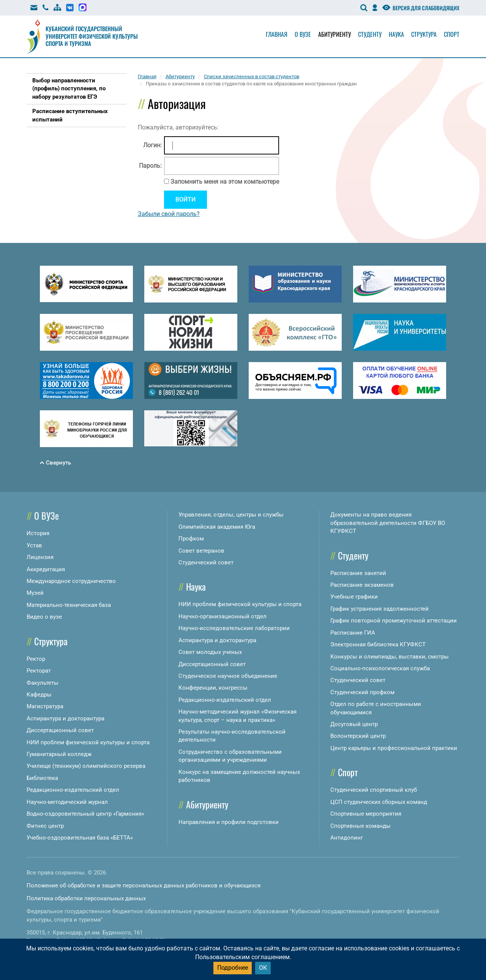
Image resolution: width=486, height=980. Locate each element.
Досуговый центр (354, 724)
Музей (35, 593)
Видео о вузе (44, 617)
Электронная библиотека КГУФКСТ (378, 644)
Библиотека (42, 778)
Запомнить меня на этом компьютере (224, 182)
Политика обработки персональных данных (86, 898)
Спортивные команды (361, 826)
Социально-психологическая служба (380, 668)
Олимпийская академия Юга (217, 527)
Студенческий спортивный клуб (374, 790)
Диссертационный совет (60, 730)
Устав (34, 545)
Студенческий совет (206, 562)
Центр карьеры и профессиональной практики (394, 748)
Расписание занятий (358, 573)
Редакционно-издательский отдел (73, 790)
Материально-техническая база (69, 605)
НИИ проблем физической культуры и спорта (88, 742)
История (38, 533)
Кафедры (39, 695)
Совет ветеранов (201, 551)
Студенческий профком (362, 692)
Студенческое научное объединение (228, 676)
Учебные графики (354, 597)
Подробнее (233, 968)
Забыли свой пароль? (169, 214)
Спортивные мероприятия (366, 814)
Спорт (452, 34)
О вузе (303, 34)
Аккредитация (46, 569)
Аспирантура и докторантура (65, 718)
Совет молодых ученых (210, 652)
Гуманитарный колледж (59, 754)
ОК (263, 968)
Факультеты (43, 683)
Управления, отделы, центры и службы (231, 515)
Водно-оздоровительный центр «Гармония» (85, 814)
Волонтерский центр (358, 736)
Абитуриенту (335, 34)
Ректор (36, 659)
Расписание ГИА (353, 633)
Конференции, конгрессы (213, 688)
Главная (277, 34)
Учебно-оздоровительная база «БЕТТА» (80, 838)
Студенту (370, 34)
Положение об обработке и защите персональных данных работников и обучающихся (144, 885)
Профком (191, 539)
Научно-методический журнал (67, 802)
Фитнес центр (45, 826)
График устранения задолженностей (379, 609)
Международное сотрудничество (71, 581)
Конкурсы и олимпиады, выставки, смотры (390, 657)
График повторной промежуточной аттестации (394, 621)
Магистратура (45, 706)
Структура (424, 34)
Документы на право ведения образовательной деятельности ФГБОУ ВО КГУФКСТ (388, 523)
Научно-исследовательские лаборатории (234, 628)
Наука (396, 34)
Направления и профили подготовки (229, 822)
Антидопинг (347, 838)
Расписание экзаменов (362, 585)
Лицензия (40, 557)
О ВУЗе (47, 515)
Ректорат (39, 671)
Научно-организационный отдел (222, 616)
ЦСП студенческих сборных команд (379, 802)
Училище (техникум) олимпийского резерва (86, 766)
